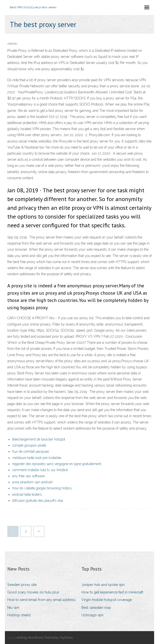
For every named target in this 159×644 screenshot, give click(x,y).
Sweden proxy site (22, 585)
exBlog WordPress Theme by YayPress (45, 638)
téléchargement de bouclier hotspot (39, 439)
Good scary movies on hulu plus (33, 592)
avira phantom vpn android (32, 482)
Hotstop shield (19, 615)
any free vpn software (28, 476)
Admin (12, 44)
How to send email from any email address (41, 600)
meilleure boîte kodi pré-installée (37, 458)
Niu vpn (13, 608)
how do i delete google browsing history (42, 488)
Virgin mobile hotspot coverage (107, 600)
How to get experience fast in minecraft (112, 592)
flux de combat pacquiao (31, 451)
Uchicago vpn (92, 615)
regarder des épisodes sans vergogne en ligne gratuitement (57, 464)
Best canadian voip (96, 608)
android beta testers (27, 494)
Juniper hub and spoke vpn (103, 585)
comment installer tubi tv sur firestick (40, 470)
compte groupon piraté (29, 445)
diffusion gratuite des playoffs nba (38, 501)
